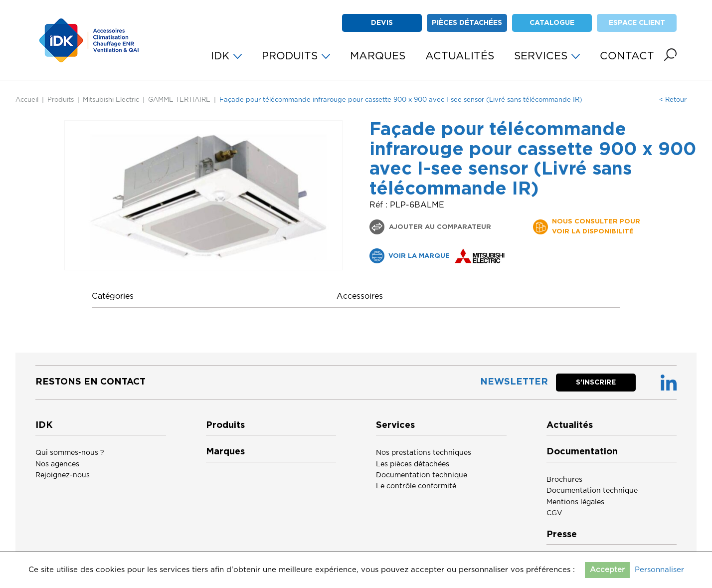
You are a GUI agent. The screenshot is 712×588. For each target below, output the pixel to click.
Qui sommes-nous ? (70, 453)
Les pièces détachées (413, 464)
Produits (61, 100)
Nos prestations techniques (424, 453)
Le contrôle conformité (416, 486)
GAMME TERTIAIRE (179, 100)
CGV (554, 513)
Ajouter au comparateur (439, 227)
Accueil (27, 100)
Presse (562, 535)
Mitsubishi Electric (111, 100)
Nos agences (57, 464)
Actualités (570, 425)
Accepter (607, 570)
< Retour (673, 100)
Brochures (564, 480)
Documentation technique (422, 475)
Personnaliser (659, 570)
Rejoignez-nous (63, 475)
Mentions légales (575, 502)
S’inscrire (596, 383)
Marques (225, 452)
